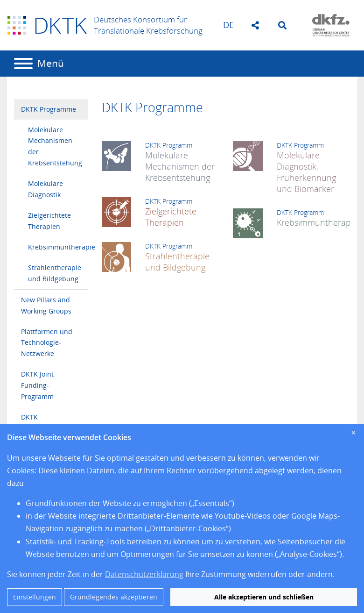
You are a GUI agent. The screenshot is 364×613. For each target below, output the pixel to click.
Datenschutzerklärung (144, 574)
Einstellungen (35, 597)
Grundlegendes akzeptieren (114, 597)
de (228, 25)
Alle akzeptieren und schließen (264, 597)
